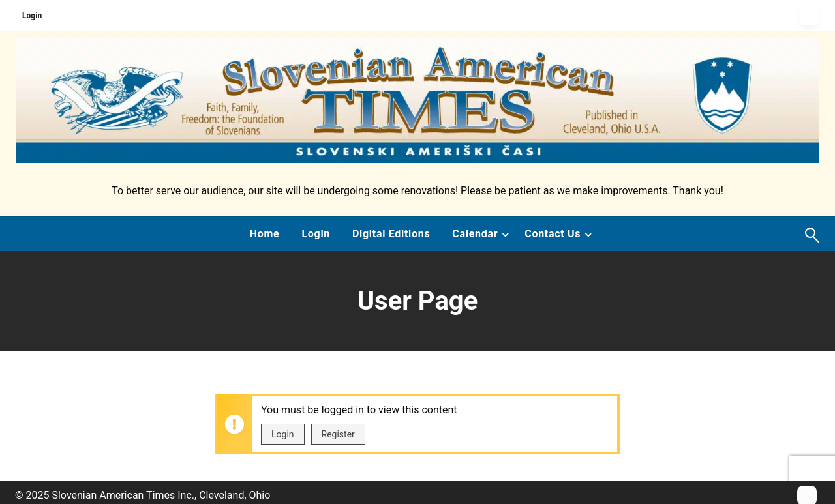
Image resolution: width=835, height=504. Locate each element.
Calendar (475, 234)
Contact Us (553, 234)
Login (32, 16)
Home (265, 234)
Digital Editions (391, 234)
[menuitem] (265, 234)
